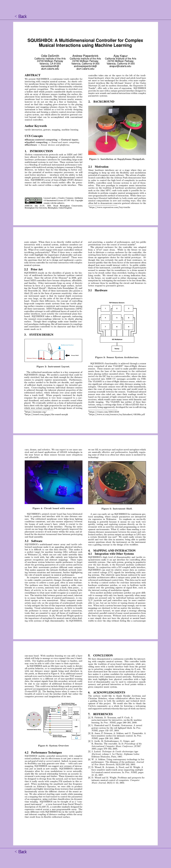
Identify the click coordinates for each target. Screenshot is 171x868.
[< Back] (21, 17)
